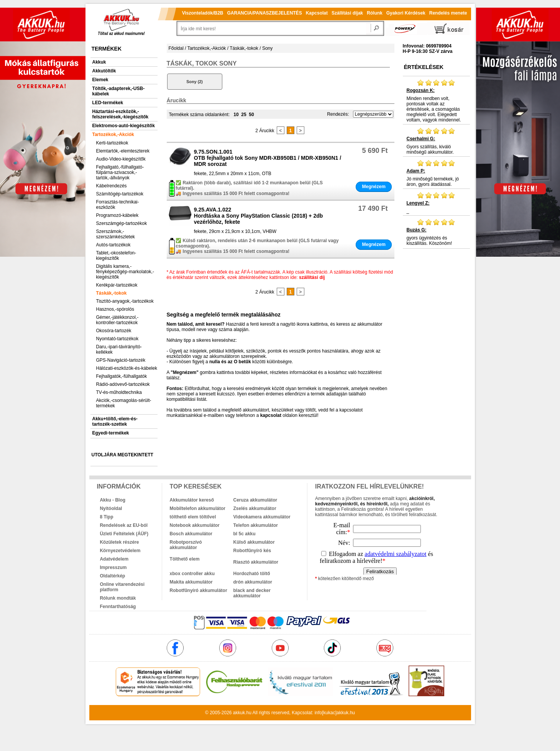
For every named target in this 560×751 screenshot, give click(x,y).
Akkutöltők (104, 71)
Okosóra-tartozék (114, 331)
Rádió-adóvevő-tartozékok (123, 384)
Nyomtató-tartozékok (117, 339)
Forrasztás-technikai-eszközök (118, 205)
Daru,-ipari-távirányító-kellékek (119, 349)
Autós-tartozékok (113, 245)
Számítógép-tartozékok (120, 194)
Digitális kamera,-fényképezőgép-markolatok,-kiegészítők (125, 272)
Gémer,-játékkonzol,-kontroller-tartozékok (117, 320)
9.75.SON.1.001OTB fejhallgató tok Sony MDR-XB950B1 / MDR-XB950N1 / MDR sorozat (268, 158)
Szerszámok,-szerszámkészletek (116, 234)
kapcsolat (271, 415)
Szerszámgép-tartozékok (122, 223)
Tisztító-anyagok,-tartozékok (125, 301)
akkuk (239, 713)
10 (236, 115)
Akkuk (99, 62)
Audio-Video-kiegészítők (121, 159)
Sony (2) (195, 82)
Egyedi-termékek (111, 433)
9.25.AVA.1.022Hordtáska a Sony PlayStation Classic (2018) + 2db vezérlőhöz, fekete (259, 216)
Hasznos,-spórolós (115, 309)
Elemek (100, 80)
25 (244, 115)
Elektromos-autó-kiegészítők (124, 126)
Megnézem (374, 187)
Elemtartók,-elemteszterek (123, 151)
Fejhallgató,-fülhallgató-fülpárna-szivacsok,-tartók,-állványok (120, 172)
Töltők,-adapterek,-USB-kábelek (119, 91)
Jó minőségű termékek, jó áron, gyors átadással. (436, 173)
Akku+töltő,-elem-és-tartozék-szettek (115, 421)
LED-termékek (108, 103)
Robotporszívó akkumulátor (186, 545)
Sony (267, 48)
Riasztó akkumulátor (256, 562)
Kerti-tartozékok (112, 143)
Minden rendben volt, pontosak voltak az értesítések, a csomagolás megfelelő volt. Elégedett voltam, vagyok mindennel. (436, 101)
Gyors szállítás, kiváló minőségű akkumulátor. (436, 141)
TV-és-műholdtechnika (119, 392)
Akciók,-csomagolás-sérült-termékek (124, 403)
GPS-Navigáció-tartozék (121, 360)
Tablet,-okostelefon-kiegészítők (116, 256)
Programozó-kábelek (117, 215)
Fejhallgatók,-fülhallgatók (122, 376)
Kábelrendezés (112, 186)
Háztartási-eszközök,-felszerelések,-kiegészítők (121, 114)
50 (251, 115)
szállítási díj (312, 277)
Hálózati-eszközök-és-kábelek (127, 368)
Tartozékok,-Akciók (113, 134)
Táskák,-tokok (112, 293)
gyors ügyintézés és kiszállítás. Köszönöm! (436, 232)
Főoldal (176, 48)
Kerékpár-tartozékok (117, 285)
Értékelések (424, 67)
